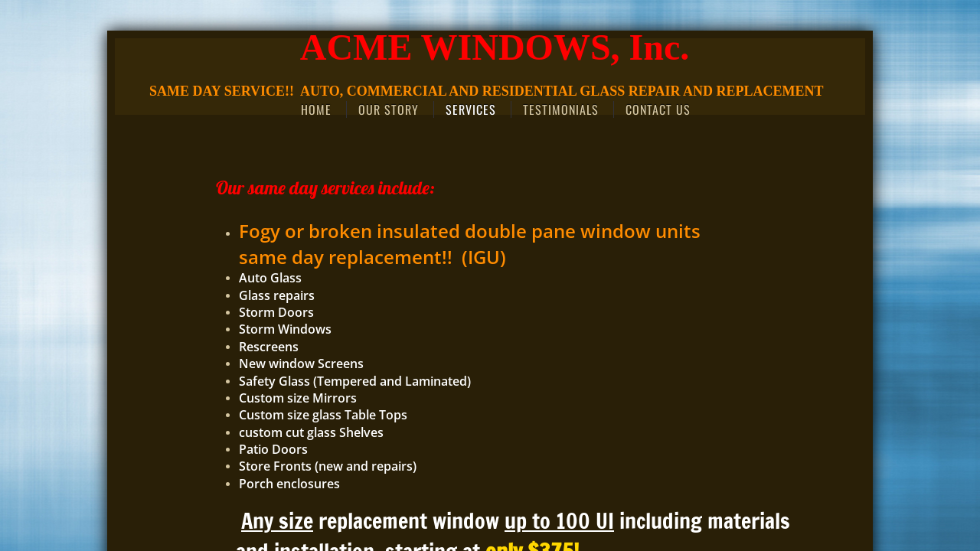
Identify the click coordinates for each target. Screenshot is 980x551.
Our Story (389, 109)
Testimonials (561, 109)
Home (316, 109)
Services (471, 109)
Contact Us (658, 109)
